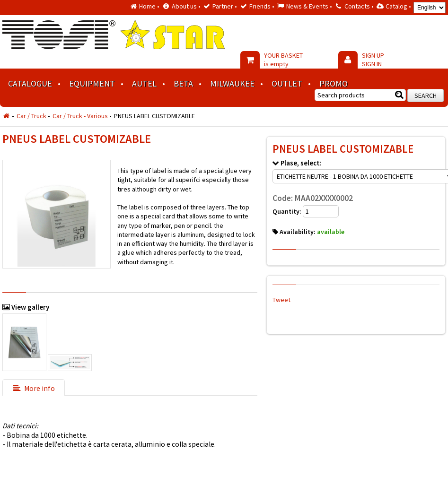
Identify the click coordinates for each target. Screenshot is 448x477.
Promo (334, 83)
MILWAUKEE (232, 83)
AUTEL (144, 83)
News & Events (307, 6)
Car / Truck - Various (80, 116)
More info (34, 388)
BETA (183, 83)
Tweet (281, 300)
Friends (260, 6)
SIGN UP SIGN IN (373, 60)
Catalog (396, 6)
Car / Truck (31, 116)
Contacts (357, 6)
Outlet (287, 83)
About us (184, 6)
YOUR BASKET (283, 60)
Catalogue (30, 83)
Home (147, 6)
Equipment (92, 83)
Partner (223, 6)
